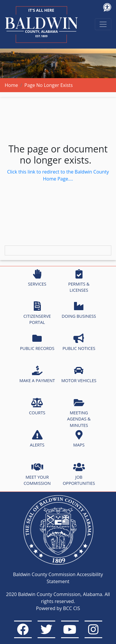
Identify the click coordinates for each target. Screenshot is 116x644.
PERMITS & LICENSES (79, 281)
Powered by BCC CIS (58, 608)
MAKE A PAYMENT (37, 375)
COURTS (37, 407)
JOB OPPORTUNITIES (79, 474)
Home (11, 85)
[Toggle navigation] (103, 24)
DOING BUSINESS (79, 310)
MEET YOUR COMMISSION (37, 474)
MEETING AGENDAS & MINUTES (79, 413)
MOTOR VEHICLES (79, 375)
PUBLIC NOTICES (79, 342)
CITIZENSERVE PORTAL (37, 313)
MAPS (79, 439)
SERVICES (37, 278)
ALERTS (37, 439)
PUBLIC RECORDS (37, 342)
